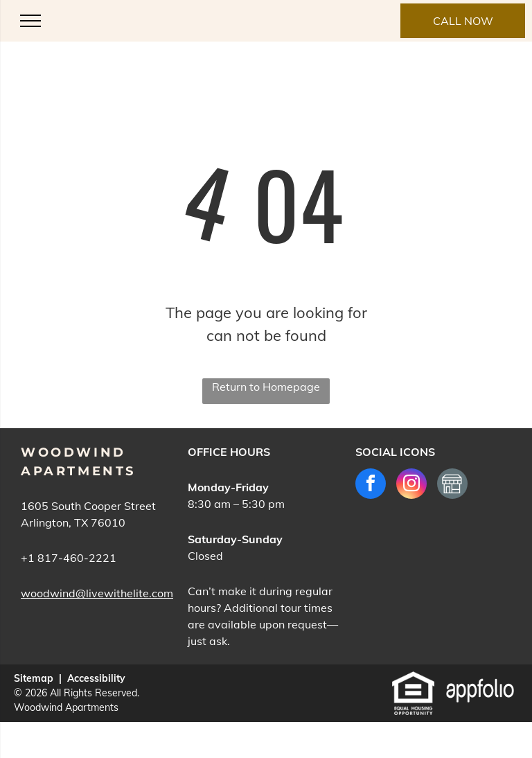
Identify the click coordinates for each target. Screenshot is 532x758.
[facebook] (371, 485)
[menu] (30, 21)
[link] (463, 21)
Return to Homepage (266, 387)
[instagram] (411, 485)
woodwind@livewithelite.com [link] (97, 593)
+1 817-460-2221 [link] (69, 558)
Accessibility (96, 678)
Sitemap (34, 678)
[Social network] (452, 485)
